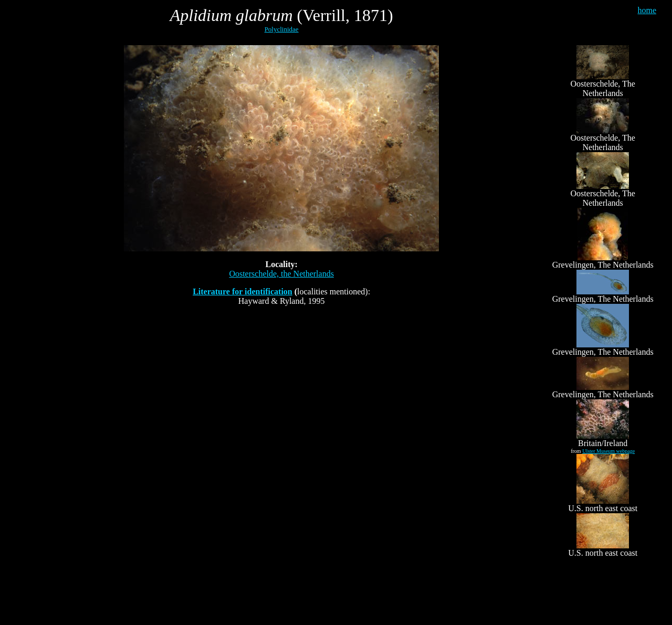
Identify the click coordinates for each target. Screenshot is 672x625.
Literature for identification (243, 292)
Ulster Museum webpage (608, 451)
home (647, 10)
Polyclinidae (282, 29)
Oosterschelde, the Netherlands (281, 274)
